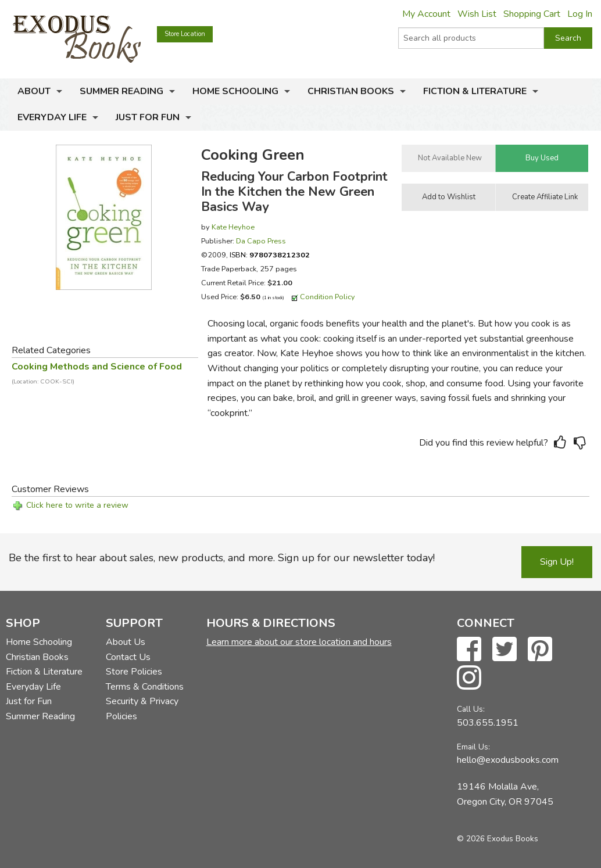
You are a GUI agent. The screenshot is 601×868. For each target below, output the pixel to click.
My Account (426, 14)
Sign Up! (557, 562)
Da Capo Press (261, 241)
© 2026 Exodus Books (498, 839)
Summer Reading (121, 91)
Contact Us (128, 657)
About (34, 91)
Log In (580, 14)
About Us (126, 642)
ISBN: (270, 255)
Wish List (477, 14)
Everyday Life (52, 117)
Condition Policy (328, 297)
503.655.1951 (488, 723)
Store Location (185, 34)
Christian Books (351, 91)
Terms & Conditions (145, 687)
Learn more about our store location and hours (299, 642)
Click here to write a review (77, 505)
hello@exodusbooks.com (508, 760)
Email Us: (473, 747)
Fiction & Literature (475, 91)
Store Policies (134, 672)
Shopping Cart (532, 14)
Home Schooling (235, 91)
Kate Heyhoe (233, 227)
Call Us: (471, 709)
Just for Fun (148, 117)
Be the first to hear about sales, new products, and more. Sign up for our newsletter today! (222, 558)
